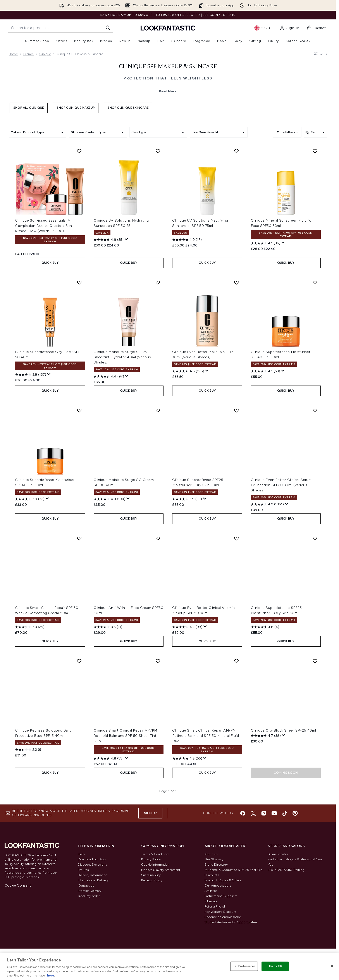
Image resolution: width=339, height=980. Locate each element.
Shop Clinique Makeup (76, 108)
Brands (28, 54)
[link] (289, 28)
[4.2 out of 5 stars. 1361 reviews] (267, 504)
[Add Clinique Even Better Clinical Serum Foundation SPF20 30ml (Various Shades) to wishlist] (315, 410)
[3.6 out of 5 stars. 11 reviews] (108, 627)
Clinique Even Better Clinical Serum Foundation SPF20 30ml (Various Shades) (281, 485)
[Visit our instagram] (264, 813)
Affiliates (211, 891)
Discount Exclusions (92, 865)
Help (81, 854)
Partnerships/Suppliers (221, 896)
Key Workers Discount (220, 912)
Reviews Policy (152, 880)
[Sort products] (316, 132)
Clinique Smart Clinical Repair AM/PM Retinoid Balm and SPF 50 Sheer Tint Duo (126, 736)
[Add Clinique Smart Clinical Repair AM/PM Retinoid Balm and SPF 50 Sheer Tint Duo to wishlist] (158, 661)
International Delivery (93, 880)
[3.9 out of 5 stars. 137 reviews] (31, 375)
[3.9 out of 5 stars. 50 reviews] (187, 499)
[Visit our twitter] (253, 813)
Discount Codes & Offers (223, 880)
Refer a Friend (215, 907)
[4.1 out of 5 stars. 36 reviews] (266, 243)
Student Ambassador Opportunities (231, 922)
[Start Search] (108, 28)
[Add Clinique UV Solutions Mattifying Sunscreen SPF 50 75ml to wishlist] (236, 151)
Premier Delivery (90, 891)
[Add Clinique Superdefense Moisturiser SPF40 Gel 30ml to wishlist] (79, 410)
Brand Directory (216, 865)
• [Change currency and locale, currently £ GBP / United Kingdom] (263, 28)
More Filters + (287, 132)
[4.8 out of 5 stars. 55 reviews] (109, 758)
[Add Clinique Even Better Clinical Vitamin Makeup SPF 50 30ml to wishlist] (236, 538)
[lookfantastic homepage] (168, 28)
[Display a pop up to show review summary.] (126, 239)
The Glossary (214, 859)
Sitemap (211, 901)
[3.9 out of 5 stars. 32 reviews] (30, 499)
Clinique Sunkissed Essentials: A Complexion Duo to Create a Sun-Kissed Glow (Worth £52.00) (44, 226)
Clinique (45, 54)
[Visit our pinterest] (295, 813)
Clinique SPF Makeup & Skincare (168, 67)
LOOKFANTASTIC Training (286, 870)
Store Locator (278, 854)
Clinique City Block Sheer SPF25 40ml (283, 730)
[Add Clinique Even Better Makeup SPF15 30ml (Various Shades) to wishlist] (236, 282)
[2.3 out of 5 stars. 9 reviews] (29, 750)
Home (13, 54)
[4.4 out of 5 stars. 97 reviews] (109, 376)
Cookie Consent (18, 885)
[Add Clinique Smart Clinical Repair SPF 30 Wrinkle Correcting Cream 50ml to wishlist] (79, 538)
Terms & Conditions (156, 854)
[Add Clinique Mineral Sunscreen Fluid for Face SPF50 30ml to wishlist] (315, 151)
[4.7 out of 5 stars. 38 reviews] (266, 736)
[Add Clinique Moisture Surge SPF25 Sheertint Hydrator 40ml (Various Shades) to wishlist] (158, 282)
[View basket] (316, 28)
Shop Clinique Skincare (128, 108)
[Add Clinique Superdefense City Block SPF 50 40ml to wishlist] (79, 282)
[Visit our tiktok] (285, 813)
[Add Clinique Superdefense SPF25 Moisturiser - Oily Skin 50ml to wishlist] (315, 538)
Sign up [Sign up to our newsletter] (150, 813)
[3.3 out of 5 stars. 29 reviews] (30, 627)
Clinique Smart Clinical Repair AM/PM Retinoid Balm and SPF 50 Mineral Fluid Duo (206, 736)
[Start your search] (61, 28)
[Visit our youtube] (274, 813)
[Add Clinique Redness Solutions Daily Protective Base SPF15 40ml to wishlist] (79, 661)
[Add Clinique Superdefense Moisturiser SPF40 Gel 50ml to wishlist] (315, 282)
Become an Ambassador (223, 917)
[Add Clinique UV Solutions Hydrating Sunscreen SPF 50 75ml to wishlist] (158, 151)
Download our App (92, 859)
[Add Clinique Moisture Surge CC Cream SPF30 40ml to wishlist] (158, 410)
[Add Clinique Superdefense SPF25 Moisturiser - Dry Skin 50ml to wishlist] (236, 410)
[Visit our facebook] (243, 813)
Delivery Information (93, 875)
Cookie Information (155, 865)
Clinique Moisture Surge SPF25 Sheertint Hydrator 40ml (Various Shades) (122, 357)
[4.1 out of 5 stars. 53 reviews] (265, 371)
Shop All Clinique (29, 108)
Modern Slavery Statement (161, 870)
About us (211, 854)
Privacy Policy (151, 859)
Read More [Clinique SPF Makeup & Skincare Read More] (168, 91)
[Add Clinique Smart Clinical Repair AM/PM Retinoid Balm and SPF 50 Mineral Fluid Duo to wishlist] (236, 661)
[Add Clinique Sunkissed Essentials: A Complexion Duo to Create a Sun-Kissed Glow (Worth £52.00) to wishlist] (79, 151)
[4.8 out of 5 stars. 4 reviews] (265, 627)
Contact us (86, 886)
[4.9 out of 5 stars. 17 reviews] (187, 240)
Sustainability (151, 875)
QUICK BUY (50, 263)
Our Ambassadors (218, 886)
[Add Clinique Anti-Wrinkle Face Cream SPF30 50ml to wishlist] (158, 538)
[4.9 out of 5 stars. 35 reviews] (109, 240)
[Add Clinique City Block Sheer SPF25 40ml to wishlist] (315, 661)
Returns (83, 870)
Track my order (89, 896)
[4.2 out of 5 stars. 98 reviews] (187, 627)
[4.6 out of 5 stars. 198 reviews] (188, 371)
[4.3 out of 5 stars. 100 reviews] (109, 499)
